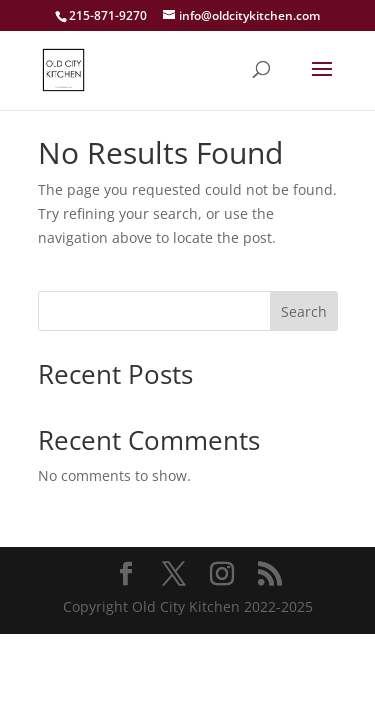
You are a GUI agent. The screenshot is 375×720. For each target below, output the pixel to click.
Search (304, 311)
